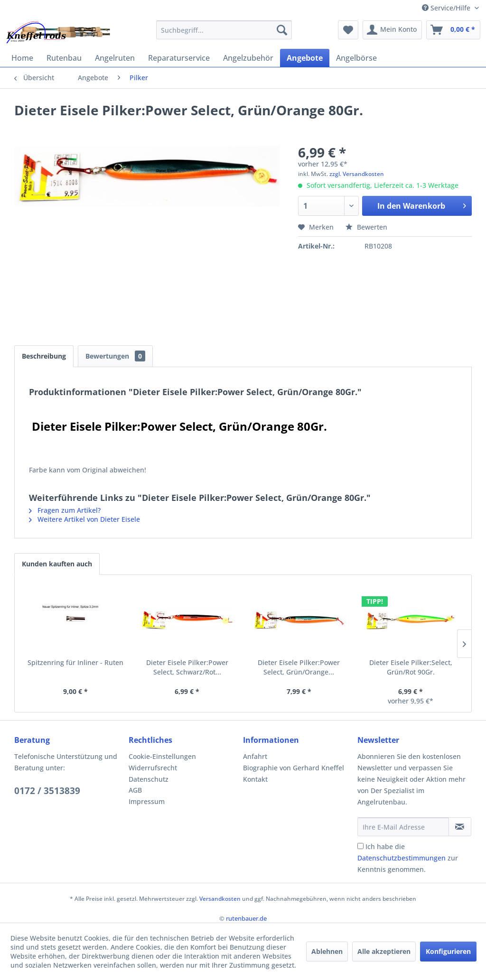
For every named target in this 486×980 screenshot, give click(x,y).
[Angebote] (305, 58)
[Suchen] (282, 30)
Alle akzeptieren (384, 951)
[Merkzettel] (348, 30)
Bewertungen (115, 356)
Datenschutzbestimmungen (402, 858)
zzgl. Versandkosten (357, 174)
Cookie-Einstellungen (162, 756)
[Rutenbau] (64, 58)
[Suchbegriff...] (224, 30)
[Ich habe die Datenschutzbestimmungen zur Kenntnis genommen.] (360, 846)
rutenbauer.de (246, 918)
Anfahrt (255, 756)
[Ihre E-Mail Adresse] (403, 827)
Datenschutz (149, 779)
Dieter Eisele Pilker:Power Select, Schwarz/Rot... (187, 667)
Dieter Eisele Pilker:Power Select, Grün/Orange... (299, 667)
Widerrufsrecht (153, 768)
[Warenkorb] (453, 30)
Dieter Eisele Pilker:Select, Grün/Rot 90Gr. (411, 667)
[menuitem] (224, 30)
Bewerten (366, 227)
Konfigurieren (448, 951)
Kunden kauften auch (57, 564)
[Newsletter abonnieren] (460, 827)
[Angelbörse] (356, 58)
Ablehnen (327, 951)
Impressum (147, 801)
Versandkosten (220, 899)
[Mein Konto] (392, 30)
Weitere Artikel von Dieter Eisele (84, 519)
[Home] (22, 58)
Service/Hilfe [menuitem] (447, 8)
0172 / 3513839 (47, 791)
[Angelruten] (115, 58)
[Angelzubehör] (248, 58)
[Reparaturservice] (179, 58)
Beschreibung (44, 356)
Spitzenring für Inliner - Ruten (75, 662)
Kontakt (255, 779)
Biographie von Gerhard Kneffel (294, 768)
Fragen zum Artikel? (65, 510)
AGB (135, 790)
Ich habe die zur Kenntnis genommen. (408, 858)
